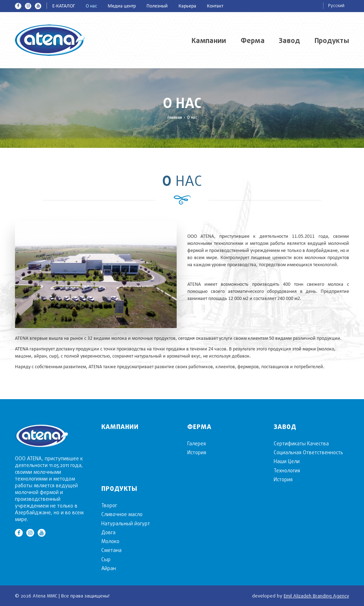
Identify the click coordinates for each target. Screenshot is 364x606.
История (197, 452)
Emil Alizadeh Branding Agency (316, 596)
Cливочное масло (122, 514)
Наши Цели (287, 461)
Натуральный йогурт (126, 523)
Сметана (111, 550)
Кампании (209, 41)
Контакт (215, 6)
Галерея (197, 443)
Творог (109, 505)
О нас (91, 6)
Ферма (253, 41)
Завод (290, 41)
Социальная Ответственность (308, 452)
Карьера (187, 6)
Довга (108, 532)
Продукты (332, 41)
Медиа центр (122, 6)
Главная (175, 118)
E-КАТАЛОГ (64, 6)
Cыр (106, 559)
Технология (287, 470)
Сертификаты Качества (301, 443)
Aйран (109, 568)
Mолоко (110, 541)
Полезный (157, 6)
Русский (336, 6)
